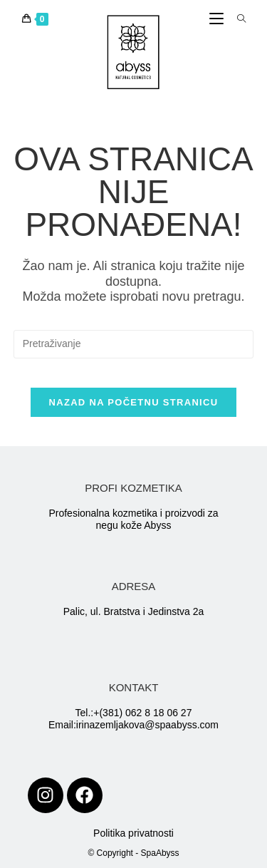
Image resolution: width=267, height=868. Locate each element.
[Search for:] (236, 19)
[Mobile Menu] (218, 19)
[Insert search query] (134, 344)
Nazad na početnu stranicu (134, 402)
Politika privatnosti (133, 833)
